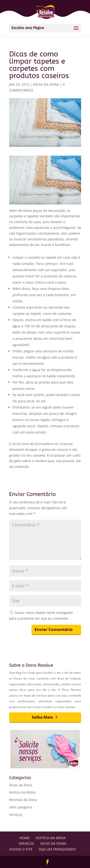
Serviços (16, 815)
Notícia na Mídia (22, 792)
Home (24, 838)
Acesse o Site (21, 849)
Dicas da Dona (46, 84)
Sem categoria (21, 807)
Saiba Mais (42, 717)
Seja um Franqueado (57, 849)
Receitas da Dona (23, 800)
